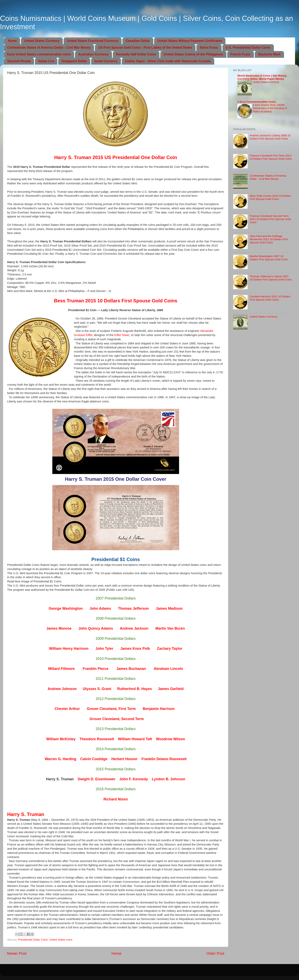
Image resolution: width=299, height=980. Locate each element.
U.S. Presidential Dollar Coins (248, 48)
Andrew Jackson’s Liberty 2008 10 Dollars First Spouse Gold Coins (270, 137)
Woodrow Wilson (170, 739)
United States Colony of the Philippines (193, 54)
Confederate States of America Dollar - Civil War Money (49, 48)
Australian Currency (93, 54)
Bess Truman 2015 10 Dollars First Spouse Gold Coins (116, 301)
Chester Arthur (67, 709)
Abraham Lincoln (168, 669)
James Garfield (171, 689)
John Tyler (104, 649)
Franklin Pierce (96, 669)
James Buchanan (131, 669)
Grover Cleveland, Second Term (117, 719)
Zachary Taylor (170, 649)
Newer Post (17, 953)
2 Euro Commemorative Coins (257, 102)
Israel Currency (106, 61)
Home (12, 41)
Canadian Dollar (138, 41)
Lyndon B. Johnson (169, 779)
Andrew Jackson (134, 628)
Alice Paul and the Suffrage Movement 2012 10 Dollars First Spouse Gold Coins (269, 239)
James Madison (169, 608)
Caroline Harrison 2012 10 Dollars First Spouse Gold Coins (270, 298)
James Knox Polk (135, 649)
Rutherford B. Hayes (135, 689)
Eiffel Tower (122, 335)
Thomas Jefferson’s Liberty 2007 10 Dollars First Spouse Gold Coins (271, 278)
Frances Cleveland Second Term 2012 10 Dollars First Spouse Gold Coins (270, 219)
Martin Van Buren (170, 628)
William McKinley (61, 739)
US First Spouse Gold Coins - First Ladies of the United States (145, 48)
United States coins (61, 940)
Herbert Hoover (124, 759)
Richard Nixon (116, 799)
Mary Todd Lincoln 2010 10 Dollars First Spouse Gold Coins (270, 197)
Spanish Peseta (19, 61)
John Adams (100, 608)
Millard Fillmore (61, 669)
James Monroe (59, 628)
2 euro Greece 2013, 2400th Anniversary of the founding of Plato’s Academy (270, 108)
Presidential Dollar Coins (33, 940)
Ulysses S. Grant (97, 689)
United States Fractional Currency (92, 41)
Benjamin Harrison (159, 709)
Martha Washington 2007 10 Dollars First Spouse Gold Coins (269, 258)
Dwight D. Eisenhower (97, 779)
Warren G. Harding (60, 759)
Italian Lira (46, 61)
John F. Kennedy (134, 779)
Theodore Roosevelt (97, 739)
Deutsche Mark (269, 54)
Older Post (215, 953)
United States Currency (42, 41)
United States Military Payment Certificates (190, 41)
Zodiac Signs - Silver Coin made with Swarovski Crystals (168, 61)
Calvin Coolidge (94, 759)
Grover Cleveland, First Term (111, 709)
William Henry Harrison (69, 649)
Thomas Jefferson (133, 608)
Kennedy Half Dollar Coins (136, 54)
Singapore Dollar (74, 61)
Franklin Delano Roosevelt (164, 759)
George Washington (66, 608)
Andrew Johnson (62, 689)
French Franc (240, 54)
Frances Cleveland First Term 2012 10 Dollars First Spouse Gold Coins (271, 157)
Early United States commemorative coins (39, 54)
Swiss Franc (209, 48)
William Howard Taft (135, 739)
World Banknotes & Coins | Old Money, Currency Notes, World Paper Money (262, 77)
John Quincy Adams (96, 628)
